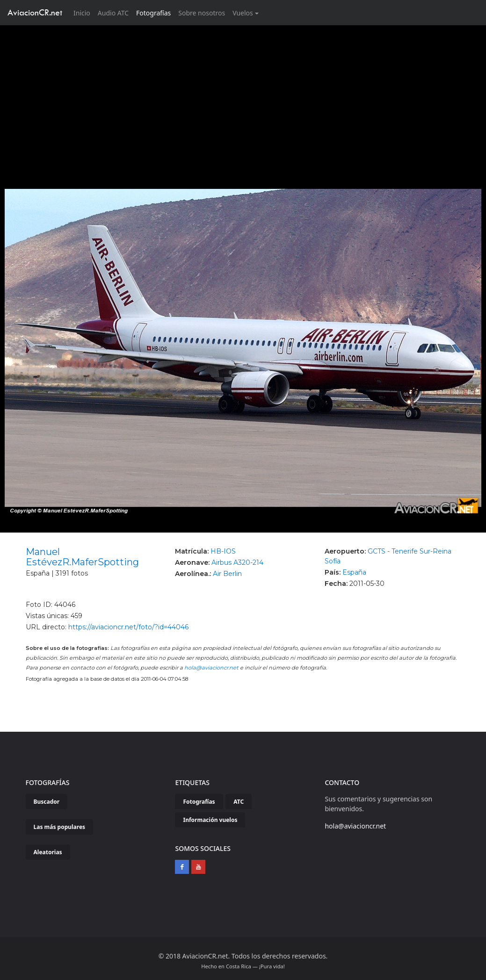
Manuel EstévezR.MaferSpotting (82, 557)
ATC (239, 802)
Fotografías (153, 13)
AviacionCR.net (35, 12)
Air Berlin (227, 574)
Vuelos (243, 13)
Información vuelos (210, 820)
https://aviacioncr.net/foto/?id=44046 (128, 627)
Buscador (47, 802)
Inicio (84, 12)
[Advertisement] (243, 95)
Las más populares (60, 827)
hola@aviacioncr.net (211, 668)
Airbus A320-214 (237, 562)
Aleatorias (48, 852)
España (354, 572)
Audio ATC (113, 13)
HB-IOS (223, 551)
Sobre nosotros (202, 13)
